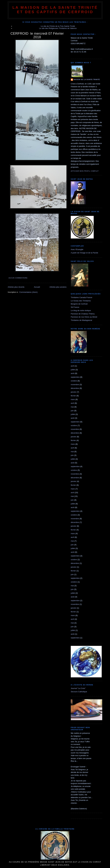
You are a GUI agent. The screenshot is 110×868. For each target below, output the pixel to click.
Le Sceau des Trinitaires (81, 301)
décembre (75, 388)
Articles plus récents (16, 287)
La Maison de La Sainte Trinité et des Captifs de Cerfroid (55, 10)
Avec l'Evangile (77, 249)
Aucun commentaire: (19, 278)
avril (72, 366)
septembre (75, 377)
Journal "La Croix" (78, 688)
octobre (74, 381)
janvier (73, 392)
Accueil (37, 287)
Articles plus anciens (58, 287)
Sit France (75, 307)
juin (72, 411)
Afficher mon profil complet (85, 171)
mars (73, 399)
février (73, 396)
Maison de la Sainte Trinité (87, 80)
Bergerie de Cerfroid (79, 304)
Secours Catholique (79, 692)
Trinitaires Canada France (81, 297)
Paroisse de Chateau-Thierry (83, 314)
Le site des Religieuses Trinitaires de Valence (58, 28)
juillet (73, 370)
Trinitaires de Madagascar (81, 320)
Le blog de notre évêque (81, 310)
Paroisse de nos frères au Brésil (84, 317)
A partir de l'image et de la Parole (84, 253)
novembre (75, 385)
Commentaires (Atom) (28, 292)
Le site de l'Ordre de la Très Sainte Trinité (58, 26)
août (73, 373)
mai (72, 407)
